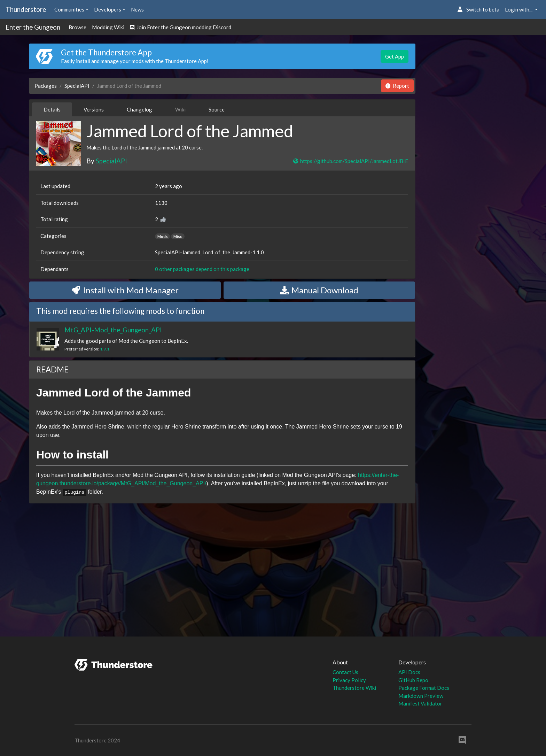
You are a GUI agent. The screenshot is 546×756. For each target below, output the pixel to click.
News (137, 9)
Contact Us (345, 672)
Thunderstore (26, 9)
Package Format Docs (424, 688)
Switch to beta (478, 9)
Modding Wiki (108, 27)
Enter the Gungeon (33, 27)
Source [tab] (217, 109)
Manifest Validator (420, 703)
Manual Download (319, 290)
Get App (395, 56)
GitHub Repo (413, 680)
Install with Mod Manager (125, 290)
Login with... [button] (519, 9)
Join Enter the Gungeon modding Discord (181, 27)
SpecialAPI (77, 86)
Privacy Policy (349, 680)
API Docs (409, 672)
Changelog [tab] (139, 109)
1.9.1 (105, 349)
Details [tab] (52, 109)
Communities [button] (69, 9)
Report (397, 86)
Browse (77, 27)
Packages (46, 86)
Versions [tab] (94, 109)
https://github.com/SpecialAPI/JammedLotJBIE (350, 161)
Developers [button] (108, 9)
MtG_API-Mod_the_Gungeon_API (113, 330)
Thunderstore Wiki (354, 688)
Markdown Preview (421, 696)
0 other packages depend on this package (202, 269)
